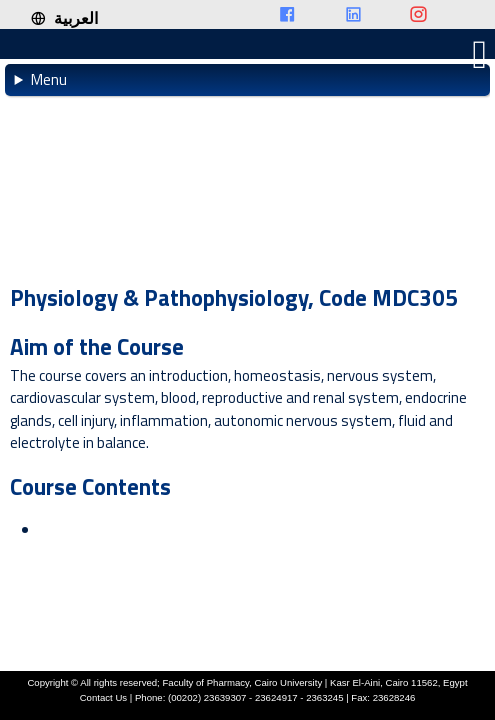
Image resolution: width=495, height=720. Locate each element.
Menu (49, 79)
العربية (64, 18)
